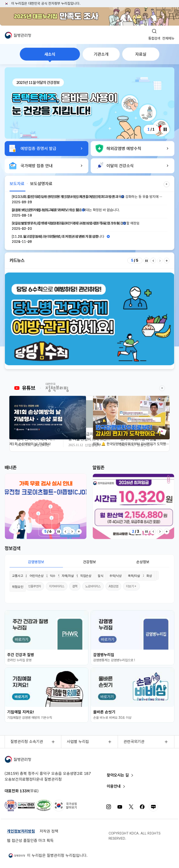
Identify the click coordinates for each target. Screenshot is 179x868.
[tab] (50, 54)
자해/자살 (68, 576)
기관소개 (101, 54)
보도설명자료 (41, 184)
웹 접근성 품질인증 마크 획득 (30, 841)
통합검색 (154, 38)
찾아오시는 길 (118, 775)
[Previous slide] (153, 261)
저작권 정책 (49, 831)
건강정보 (89, 562)
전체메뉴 (168, 38)
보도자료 (17, 184)
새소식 (50, 54)
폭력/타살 (134, 576)
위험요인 (18, 587)
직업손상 (86, 576)
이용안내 (114, 786)
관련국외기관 (134, 742)
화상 (149, 576)
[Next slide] (160, 261)
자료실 (141, 54)
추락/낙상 (116, 576)
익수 (53, 576)
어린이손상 (37, 576)
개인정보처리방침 (21, 831)
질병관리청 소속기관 (27, 742)
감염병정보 (36, 562)
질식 (100, 576)
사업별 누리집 (78, 742)
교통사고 (18, 576)
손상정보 (143, 562)
